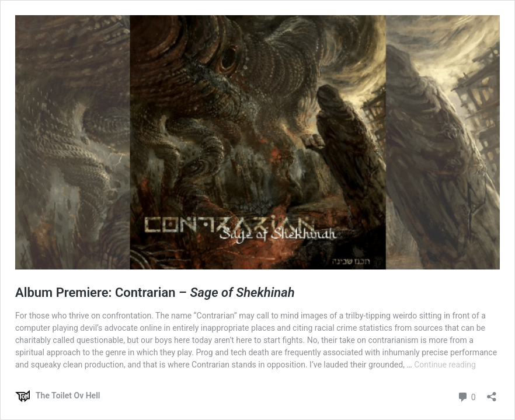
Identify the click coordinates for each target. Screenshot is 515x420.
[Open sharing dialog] (492, 393)
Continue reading (445, 365)
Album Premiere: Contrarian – (155, 293)
